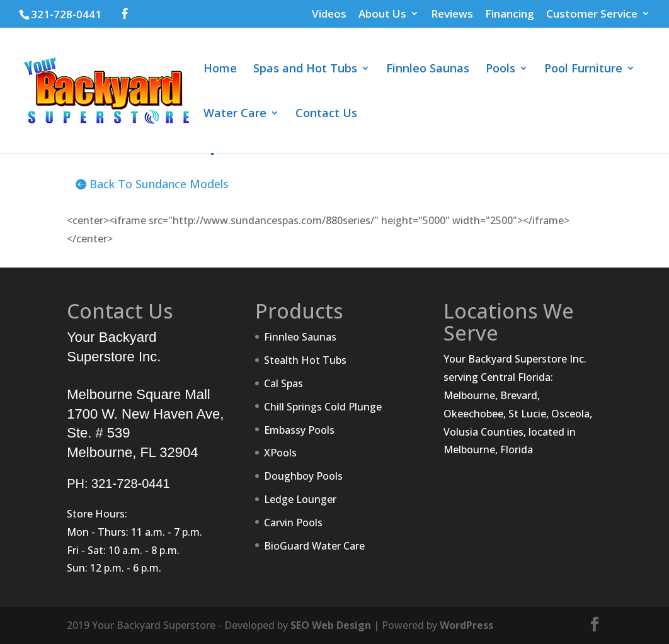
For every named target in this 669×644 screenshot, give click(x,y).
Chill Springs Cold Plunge (323, 407)
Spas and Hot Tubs (305, 70)
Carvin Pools (293, 523)
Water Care (235, 114)
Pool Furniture (583, 70)
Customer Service (592, 14)
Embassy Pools (299, 430)
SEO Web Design (331, 625)
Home (220, 70)
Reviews (452, 14)
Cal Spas (283, 383)
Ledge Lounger (300, 499)
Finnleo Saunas (428, 70)
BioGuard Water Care (314, 546)
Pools (500, 70)
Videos (329, 14)
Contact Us (326, 114)
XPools (280, 453)
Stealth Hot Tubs (305, 360)
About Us (382, 14)
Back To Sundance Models (159, 184)
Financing (510, 14)
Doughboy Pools (303, 476)
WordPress (466, 625)
